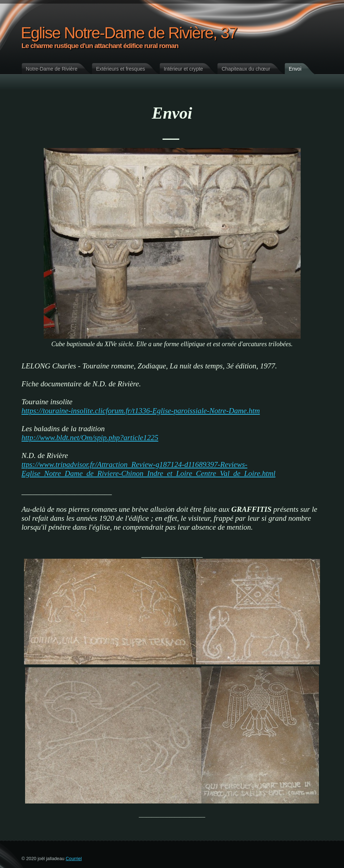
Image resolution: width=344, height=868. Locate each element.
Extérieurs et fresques (121, 69)
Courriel (74, 859)
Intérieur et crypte (183, 69)
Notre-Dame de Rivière (52, 69)
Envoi (295, 69)
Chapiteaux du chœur (246, 69)
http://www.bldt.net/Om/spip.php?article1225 (90, 438)
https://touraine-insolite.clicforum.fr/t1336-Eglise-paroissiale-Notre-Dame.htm (141, 411)
